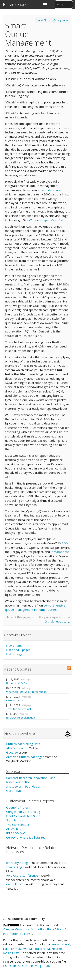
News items (14, 646)
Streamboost (60, 552)
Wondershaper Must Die (46, 220)
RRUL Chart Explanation (21, 718)
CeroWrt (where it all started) (26, 837)
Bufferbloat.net (16, 4)
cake (6, 949)
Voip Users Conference (22, 875)
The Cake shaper (18, 825)
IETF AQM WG (16, 833)
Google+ (12, 752)
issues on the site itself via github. (26, 966)
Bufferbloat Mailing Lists (23, 744)
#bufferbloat (15, 748)
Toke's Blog (14, 867)
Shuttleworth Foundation (24, 786)
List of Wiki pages (18, 650)
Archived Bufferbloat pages (25, 757)
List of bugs (14, 654)
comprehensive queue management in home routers (35, 607)
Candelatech (15, 884)
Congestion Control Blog (23, 812)
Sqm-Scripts (14, 820)
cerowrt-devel (60, 944)
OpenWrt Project (18, 807)
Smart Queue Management (52, 20)
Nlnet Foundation (18, 782)
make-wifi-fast (25, 949)
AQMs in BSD (15, 829)
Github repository (57, 621)
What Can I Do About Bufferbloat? (27, 692)
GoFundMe (14, 791)
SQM (65, 543)
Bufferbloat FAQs (16, 683)
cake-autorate (15, 700)
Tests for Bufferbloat (19, 709)
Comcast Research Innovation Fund (31, 778)
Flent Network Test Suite (23, 816)
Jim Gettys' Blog (17, 863)
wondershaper (52, 190)
